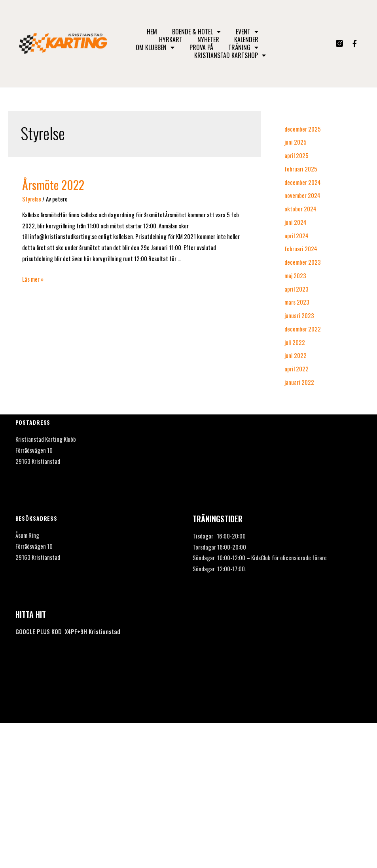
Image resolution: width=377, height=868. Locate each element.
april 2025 (296, 155)
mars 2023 (297, 302)
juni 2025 (296, 142)
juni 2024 (296, 222)
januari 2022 (299, 382)
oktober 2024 (300, 209)
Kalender (246, 40)
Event (247, 32)
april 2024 (296, 235)
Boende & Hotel (196, 32)
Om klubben (155, 47)
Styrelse (32, 199)
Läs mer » (33, 279)
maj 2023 (295, 275)
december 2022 (303, 329)
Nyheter (208, 40)
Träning (243, 47)
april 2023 (296, 289)
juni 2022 (296, 355)
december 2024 (303, 182)
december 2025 (303, 129)
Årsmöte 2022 (53, 185)
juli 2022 (295, 342)
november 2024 (302, 195)
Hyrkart (171, 40)
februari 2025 (301, 169)
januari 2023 (299, 315)
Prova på (201, 47)
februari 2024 (301, 249)
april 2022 (296, 369)
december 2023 (303, 262)
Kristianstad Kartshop (230, 55)
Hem (152, 32)
